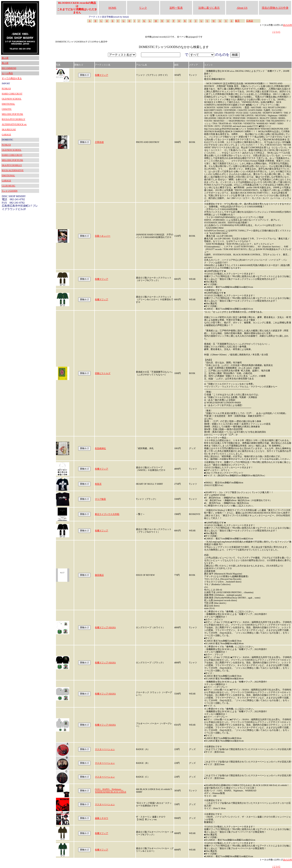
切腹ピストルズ (103, 373)
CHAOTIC (7, 109)
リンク (143, 8)
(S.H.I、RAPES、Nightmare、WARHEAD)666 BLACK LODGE (110, 791)
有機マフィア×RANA (105, 627)
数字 (237, 21)
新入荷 (5, 58)
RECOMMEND (9, 68)
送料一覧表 (176, 8)
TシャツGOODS (10, 191)
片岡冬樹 (99, 142)
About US (242, 8)
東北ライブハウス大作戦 (107, 514)
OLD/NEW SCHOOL (12, 99)
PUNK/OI (6, 89)
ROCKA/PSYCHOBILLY (14, 119)
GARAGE (6, 135)
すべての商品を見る (12, 78)
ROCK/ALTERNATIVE (13, 170)
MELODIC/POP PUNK (12, 114)
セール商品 (7, 73)
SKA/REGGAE (9, 129)
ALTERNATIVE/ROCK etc (14, 124)
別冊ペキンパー (103, 236)
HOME (112, 8)
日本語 (250, 21)
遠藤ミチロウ (101, 818)
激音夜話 (99, 575)
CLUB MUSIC (9, 186)
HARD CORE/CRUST (12, 94)
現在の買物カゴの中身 (275, 8)
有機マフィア (101, 75)
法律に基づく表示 (209, 8)
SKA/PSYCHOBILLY (12, 165)
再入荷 (5, 63)
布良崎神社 (100, 448)
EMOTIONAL (8, 104)
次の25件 (288, 25)
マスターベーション (105, 749)
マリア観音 (100, 499)
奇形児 (98, 484)
